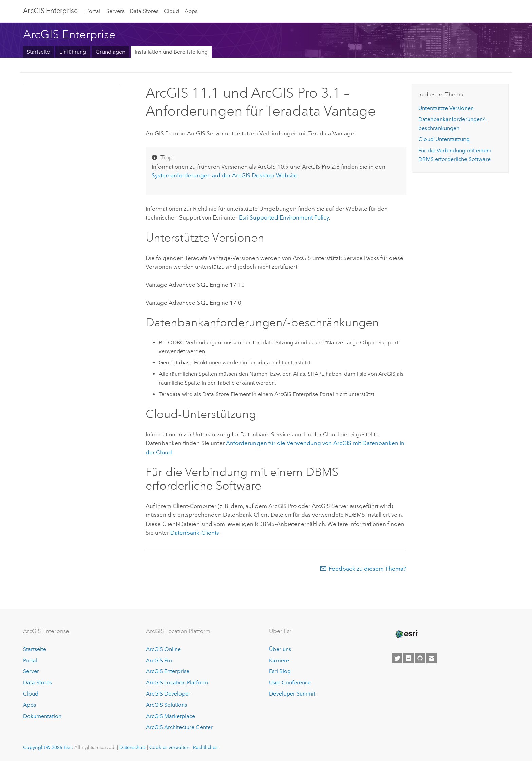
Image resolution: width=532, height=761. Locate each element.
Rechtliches (205, 747)
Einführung (73, 52)
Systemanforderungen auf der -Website (225, 175)
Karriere (279, 660)
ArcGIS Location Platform (177, 682)
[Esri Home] (406, 634)
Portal (93, 11)
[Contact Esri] (432, 658)
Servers (115, 11)
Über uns (280, 649)
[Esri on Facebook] (408, 658)
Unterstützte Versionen (446, 108)
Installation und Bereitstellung (171, 52)
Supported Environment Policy (284, 217)
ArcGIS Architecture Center (179, 727)
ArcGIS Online (163, 649)
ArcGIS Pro (159, 660)
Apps (191, 11)
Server (31, 671)
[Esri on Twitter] (397, 658)
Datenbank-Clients (195, 533)
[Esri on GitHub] (420, 658)
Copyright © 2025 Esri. (48, 747)
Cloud (172, 11)
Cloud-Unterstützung (444, 139)
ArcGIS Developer (168, 694)
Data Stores (144, 11)
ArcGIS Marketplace (170, 716)
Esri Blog (280, 671)
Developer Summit (292, 694)
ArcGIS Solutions (166, 705)
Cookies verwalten (169, 747)
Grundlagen (110, 52)
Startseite (38, 52)
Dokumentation (42, 716)
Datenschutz (132, 747)
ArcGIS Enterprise (50, 11)
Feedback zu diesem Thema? (367, 569)
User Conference (290, 682)
